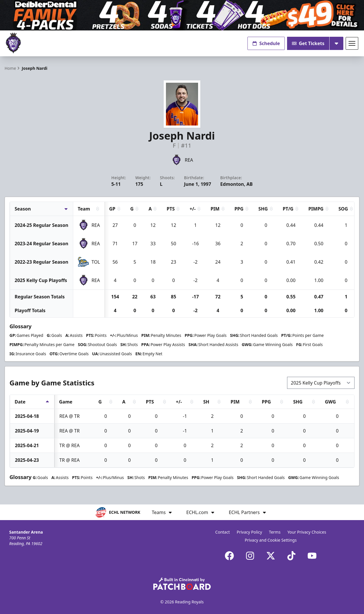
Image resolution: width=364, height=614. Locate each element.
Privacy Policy (249, 532)
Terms (275, 532)
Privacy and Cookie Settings (271, 540)
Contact (223, 532)
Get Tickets (308, 43)
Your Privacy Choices (307, 532)
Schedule (266, 43)
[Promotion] (182, 15)
